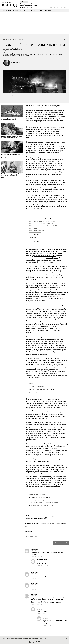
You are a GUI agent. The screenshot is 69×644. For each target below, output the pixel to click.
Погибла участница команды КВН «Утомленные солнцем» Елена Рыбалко (11, 176)
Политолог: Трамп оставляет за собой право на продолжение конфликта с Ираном (12, 156)
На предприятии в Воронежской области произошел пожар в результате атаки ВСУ (30, 6)
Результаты (35, 237)
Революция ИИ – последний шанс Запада (41, 497)
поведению (46, 172)
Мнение (21, 40)
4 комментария (36, 241)
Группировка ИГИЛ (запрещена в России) (43, 221)
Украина (16, 11)
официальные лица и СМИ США (44, 256)
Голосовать (35, 234)
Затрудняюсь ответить (37, 230)
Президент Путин (37, 11)
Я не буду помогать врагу (36, 387)
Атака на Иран (7, 11)
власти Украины (52, 258)
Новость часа (25, 2)
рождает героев (52, 146)
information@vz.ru (42, 638)
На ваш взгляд (32, 212)
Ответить (33, 556)
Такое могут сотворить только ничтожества (41, 389)
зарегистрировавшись (62, 524)
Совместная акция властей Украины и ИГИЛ (44, 226)
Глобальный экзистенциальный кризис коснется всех (44, 503)
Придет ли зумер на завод (37, 500)
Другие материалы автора (38, 495)
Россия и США (25, 11)
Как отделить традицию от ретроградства (41, 505)
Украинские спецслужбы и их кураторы (43, 223)
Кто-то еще (34, 228)
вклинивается (31, 328)
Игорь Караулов (16, 62)
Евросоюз (48, 11)
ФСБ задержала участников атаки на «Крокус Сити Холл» (46, 392)
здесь (26, 527)
